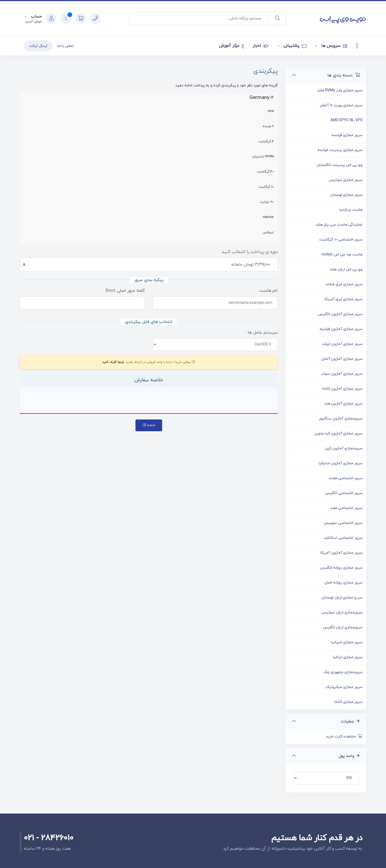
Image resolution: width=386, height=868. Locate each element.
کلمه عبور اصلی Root (125, 291)
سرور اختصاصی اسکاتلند (343, 538)
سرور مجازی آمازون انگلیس (340, 314)
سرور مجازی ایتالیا (348, 657)
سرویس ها (333, 46)
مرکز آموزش (231, 46)
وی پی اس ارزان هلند (346, 269)
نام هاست (268, 291)
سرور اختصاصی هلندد (345, 478)
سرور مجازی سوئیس (346, 180)
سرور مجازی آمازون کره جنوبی (338, 433)
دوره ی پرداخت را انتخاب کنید (250, 252)
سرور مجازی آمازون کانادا (342, 389)
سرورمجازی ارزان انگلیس (343, 627)
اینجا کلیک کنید (113, 362)
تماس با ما (66, 46)
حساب (36, 17)
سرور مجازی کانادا (348, 702)
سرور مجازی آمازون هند (343, 404)
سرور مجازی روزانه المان (343, 583)
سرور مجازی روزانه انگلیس (341, 568)
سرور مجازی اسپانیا (347, 642)
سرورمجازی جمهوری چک (343, 672)
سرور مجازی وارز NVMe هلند (340, 90)
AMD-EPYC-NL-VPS (346, 120)
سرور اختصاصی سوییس (343, 523)
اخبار (260, 46)
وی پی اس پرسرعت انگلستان (340, 165)
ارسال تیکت (38, 46)
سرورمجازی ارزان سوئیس (342, 612)
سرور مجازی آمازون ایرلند (342, 344)
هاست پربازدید (351, 210)
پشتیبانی (294, 46)
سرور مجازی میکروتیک (344, 687)
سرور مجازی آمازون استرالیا (340, 463)
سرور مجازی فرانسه (347, 135)
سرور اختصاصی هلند (346, 508)
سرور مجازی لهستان (346, 195)
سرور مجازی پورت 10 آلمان (341, 105)
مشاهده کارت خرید (344, 737)
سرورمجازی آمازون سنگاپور (341, 419)
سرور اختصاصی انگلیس (344, 493)
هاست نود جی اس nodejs (342, 254)
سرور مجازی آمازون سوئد (342, 374)
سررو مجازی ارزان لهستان (342, 598)
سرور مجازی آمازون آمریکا (341, 553)
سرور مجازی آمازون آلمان (342, 359)
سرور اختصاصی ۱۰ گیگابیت (341, 240)
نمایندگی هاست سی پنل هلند (339, 225)
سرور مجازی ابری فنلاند (344, 284)
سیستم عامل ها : (262, 333)
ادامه (149, 425)
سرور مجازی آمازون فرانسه (341, 329)
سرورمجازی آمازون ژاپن (344, 448)
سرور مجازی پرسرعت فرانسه (340, 150)
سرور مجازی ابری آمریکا (344, 299)
